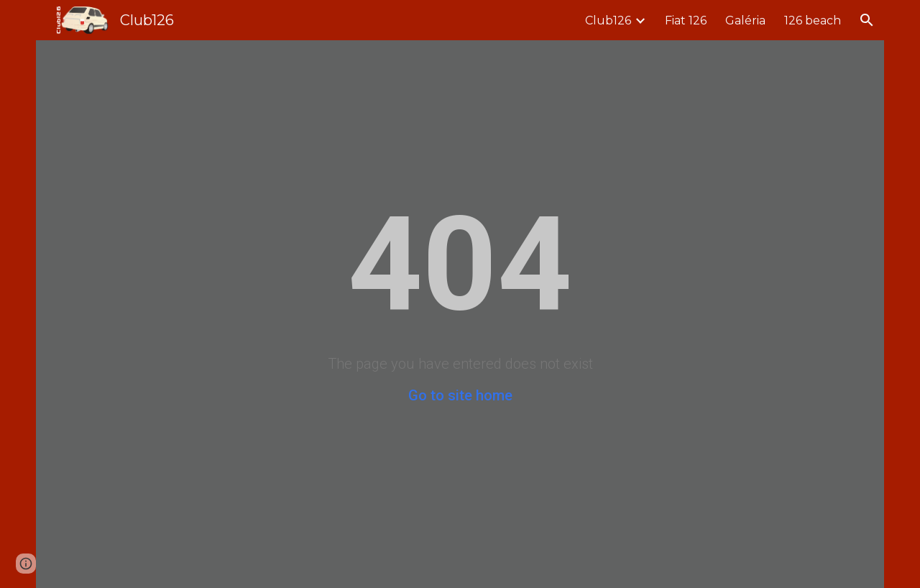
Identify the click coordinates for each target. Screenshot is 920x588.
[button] (867, 20)
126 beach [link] (813, 20)
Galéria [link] (745, 20)
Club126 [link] (608, 20)
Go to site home (460, 395)
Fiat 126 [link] (686, 20)
